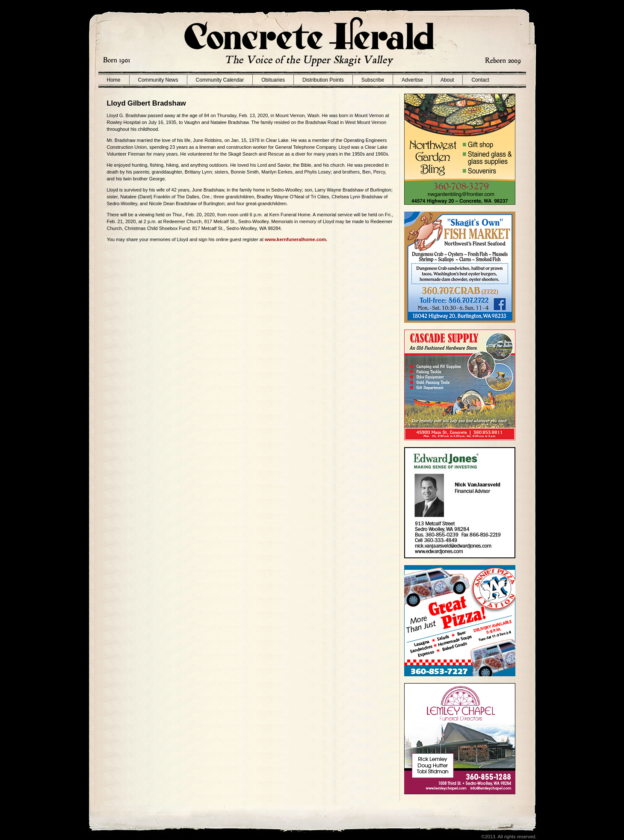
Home (114, 80)
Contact (480, 80)
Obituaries (273, 80)
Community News (158, 80)
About (447, 80)
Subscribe (373, 80)
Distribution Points (323, 80)
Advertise (412, 80)
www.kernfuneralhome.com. (296, 239)
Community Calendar (220, 80)
